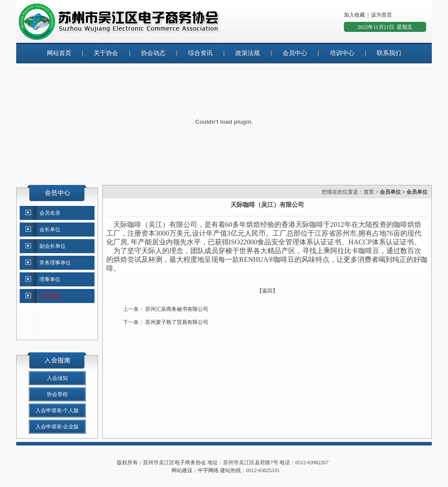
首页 (369, 192)
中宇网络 (208, 470)
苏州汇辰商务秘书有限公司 (177, 309)
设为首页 (381, 15)
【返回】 (267, 291)
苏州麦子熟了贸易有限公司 (177, 322)
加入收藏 (354, 15)
